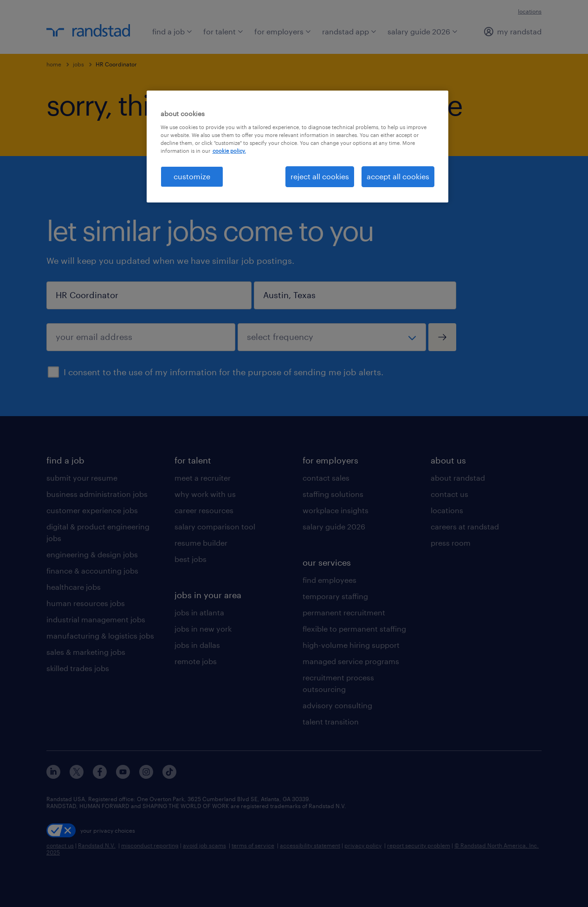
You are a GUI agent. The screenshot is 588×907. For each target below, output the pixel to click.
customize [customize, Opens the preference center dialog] (192, 176)
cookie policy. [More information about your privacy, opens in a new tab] (229, 151)
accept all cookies (398, 176)
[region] (297, 146)
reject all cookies (320, 176)
